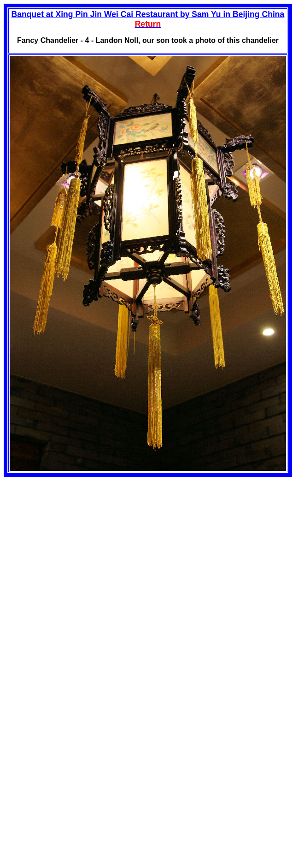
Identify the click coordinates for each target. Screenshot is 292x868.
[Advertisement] (81, 541)
